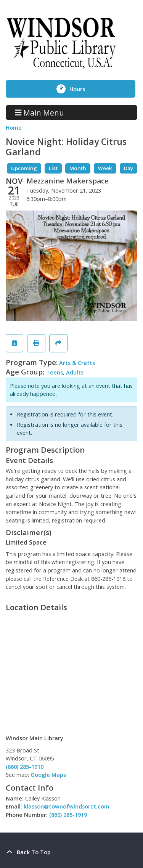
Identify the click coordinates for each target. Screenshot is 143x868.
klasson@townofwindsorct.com (67, 806)
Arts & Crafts (77, 363)
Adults (75, 372)
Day (129, 168)
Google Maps (48, 775)
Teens (55, 372)
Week (105, 168)
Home (14, 128)
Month (78, 168)
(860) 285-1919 (68, 815)
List (53, 168)
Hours (83, 89)
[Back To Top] (71, 852)
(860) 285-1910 (25, 767)
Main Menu (40, 112)
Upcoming (24, 168)
